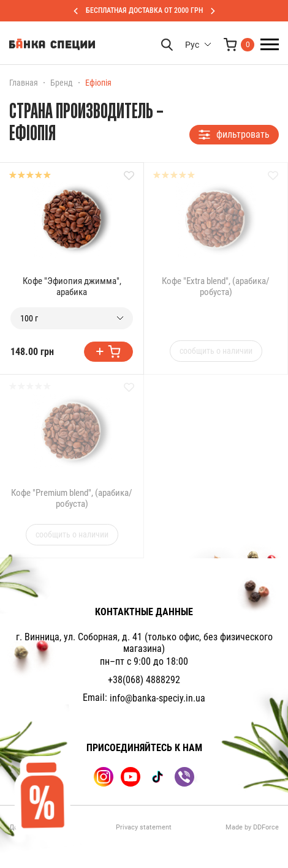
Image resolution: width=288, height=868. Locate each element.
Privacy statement (144, 827)
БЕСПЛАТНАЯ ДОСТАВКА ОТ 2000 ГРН (144, 10)
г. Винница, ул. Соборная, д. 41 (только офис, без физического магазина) (144, 643)
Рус (192, 45)
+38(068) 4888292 (144, 680)
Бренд (62, 83)
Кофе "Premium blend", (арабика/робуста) (72, 498)
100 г (29, 318)
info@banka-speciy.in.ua (157, 698)
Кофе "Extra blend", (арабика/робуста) (216, 286)
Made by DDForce (252, 827)
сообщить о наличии (216, 351)
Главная (24, 83)
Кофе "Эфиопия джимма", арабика (72, 286)
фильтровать (234, 134)
